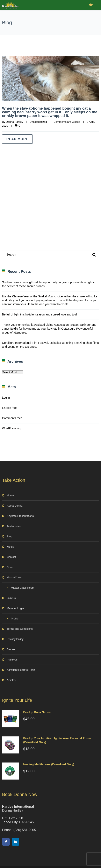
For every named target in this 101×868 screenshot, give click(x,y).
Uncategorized (38, 122)
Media (10, 547)
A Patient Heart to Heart (21, 670)
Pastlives (12, 660)
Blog (9, 536)
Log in (6, 398)
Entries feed (10, 408)
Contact (11, 557)
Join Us (11, 598)
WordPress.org (12, 428)
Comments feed (12, 418)
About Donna (15, 506)
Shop (10, 567)
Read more (17, 139)
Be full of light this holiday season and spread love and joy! (39, 314)
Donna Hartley (15, 122)
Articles (11, 680)
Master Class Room (23, 588)
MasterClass (14, 577)
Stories (11, 649)
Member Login (15, 608)
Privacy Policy (15, 639)
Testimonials (14, 526)
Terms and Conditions (20, 629)
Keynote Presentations (20, 516)
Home (10, 495)
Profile (15, 619)
